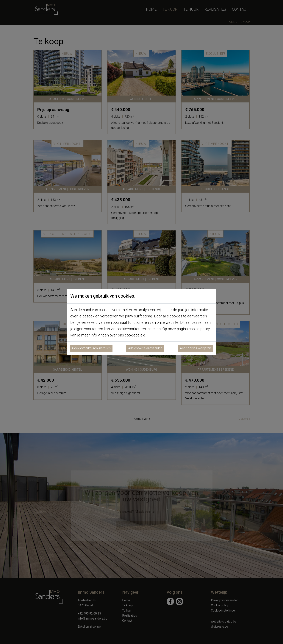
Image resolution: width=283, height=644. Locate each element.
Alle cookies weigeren (195, 348)
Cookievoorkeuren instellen (91, 348)
